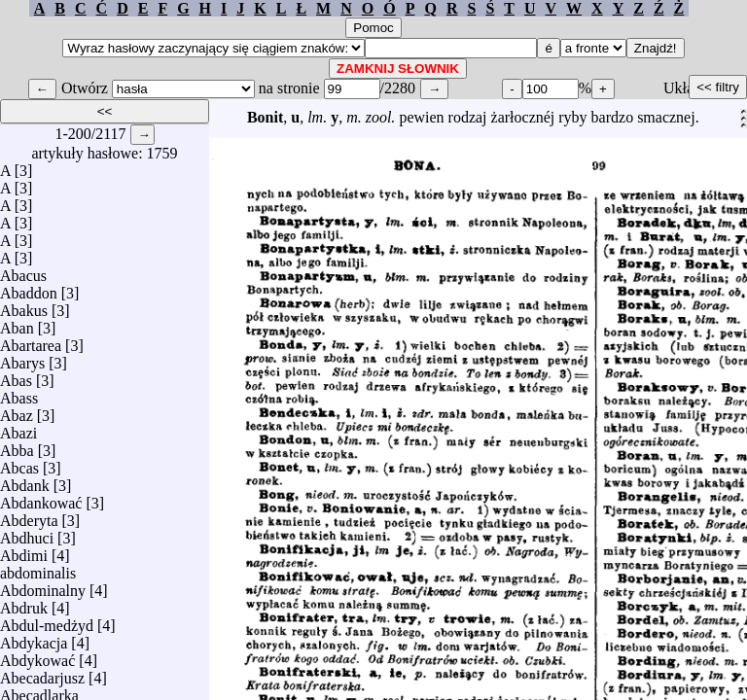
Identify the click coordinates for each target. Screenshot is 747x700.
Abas (16, 376)
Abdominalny (43, 586)
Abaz (17, 411)
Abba (17, 446)
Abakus (24, 306)
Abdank (25, 481)
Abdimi (24, 551)
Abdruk (24, 603)
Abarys (22, 358)
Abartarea (31, 341)
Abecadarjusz (42, 673)
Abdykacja (34, 638)
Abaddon (29, 288)
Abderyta (29, 516)
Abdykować (37, 656)
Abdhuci (27, 533)
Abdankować (41, 498)
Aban (17, 323)
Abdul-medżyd (47, 621)
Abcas (19, 463)
